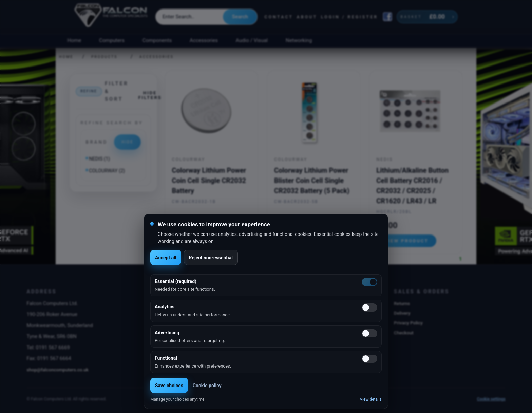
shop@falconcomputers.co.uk (58, 370)
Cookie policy (207, 386)
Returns (402, 303)
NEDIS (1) (99, 159)
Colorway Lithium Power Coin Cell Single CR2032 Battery (209, 181)
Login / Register (349, 17)
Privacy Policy (408, 323)
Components (157, 40)
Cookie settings (491, 399)
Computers (112, 40)
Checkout (404, 333)
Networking (299, 40)
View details (371, 399)
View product (406, 241)
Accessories (204, 40)
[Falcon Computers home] (111, 17)
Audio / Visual (252, 40)
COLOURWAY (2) (107, 171)
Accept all (166, 258)
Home (74, 40)
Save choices (169, 386)
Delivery (402, 313)
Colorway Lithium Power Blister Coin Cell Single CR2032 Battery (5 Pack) (312, 181)
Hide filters (150, 95)
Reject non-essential (211, 258)
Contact (279, 17)
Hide (127, 142)
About (307, 17)
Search (240, 17)
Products (104, 57)
